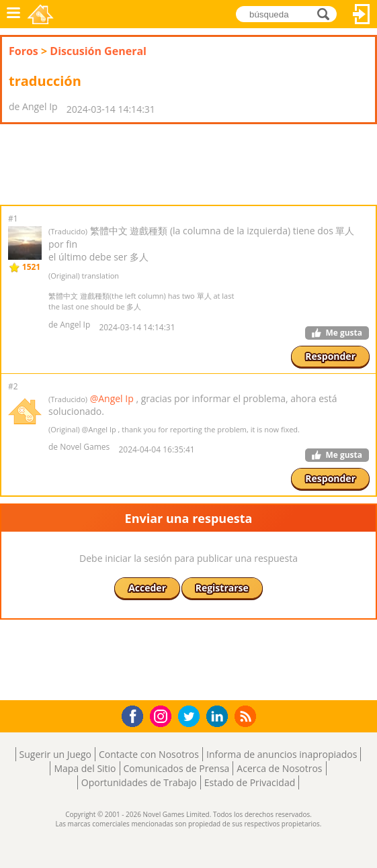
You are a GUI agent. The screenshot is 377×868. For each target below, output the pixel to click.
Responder (330, 356)
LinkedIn (219, 717)
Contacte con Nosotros (149, 754)
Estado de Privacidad (250, 782)
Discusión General (98, 51)
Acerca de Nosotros (279, 768)
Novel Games (41, 14)
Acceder (362, 14)
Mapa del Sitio (85, 768)
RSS (247, 716)
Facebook (136, 715)
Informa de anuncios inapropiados (282, 754)
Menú (13, 14)
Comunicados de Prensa (177, 768)
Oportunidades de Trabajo (139, 782)
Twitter (192, 717)
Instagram (163, 715)
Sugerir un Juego (55, 754)
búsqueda (327, 14)
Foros (24, 51)
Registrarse (222, 588)
